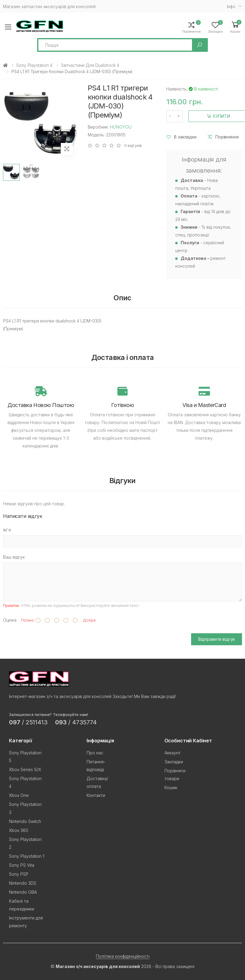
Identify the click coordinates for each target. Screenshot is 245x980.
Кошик (171, 787)
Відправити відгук (217, 639)
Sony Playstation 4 (34, 65)
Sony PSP (19, 874)
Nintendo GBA (23, 892)
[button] (235, 27)
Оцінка (10, 620)
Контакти (96, 795)
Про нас (95, 753)
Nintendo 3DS (23, 883)
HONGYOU (121, 127)
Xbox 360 (19, 830)
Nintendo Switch (25, 821)
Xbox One (19, 795)
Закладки (174, 762)
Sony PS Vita (22, 865)
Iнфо (231, 6)
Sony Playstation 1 (27, 856)
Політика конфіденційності (123, 956)
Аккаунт (173, 753)
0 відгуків (133, 146)
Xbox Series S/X (25, 769)
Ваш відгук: (14, 557)
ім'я (7, 530)
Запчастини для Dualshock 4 (90, 65)
